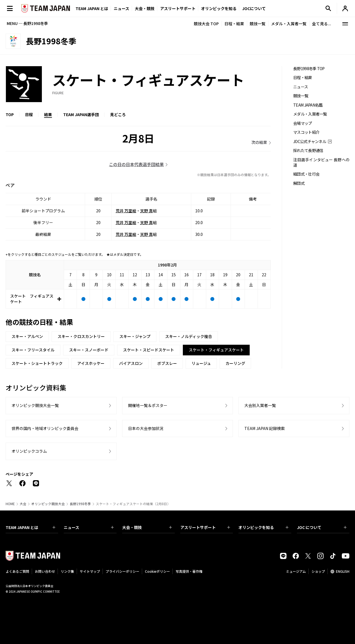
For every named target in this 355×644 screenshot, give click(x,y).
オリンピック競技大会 (48, 504)
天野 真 (146, 211)
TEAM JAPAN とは (30, 527)
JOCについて (254, 8)
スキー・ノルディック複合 (189, 336)
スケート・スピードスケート (149, 350)
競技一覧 (258, 24)
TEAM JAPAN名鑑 (308, 105)
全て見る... (322, 24)
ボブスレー (167, 363)
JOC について (322, 527)
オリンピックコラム (29, 451)
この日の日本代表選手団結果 (136, 164)
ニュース (121, 8)
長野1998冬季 (80, 504)
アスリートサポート (178, 8)
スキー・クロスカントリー (81, 336)
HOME (10, 504)
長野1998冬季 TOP (309, 69)
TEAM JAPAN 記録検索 (265, 428)
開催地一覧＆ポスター (148, 405)
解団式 (299, 183)
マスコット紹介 (306, 132)
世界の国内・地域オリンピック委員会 (45, 428)
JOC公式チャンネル (310, 142)
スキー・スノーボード (89, 350)
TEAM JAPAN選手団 (81, 114)
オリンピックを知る (219, 8)
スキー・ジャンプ (135, 336)
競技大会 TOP (206, 24)
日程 (29, 114)
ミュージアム (296, 571)
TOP (10, 114)
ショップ (318, 571)
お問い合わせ (45, 571)
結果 (48, 114)
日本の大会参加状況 (146, 428)
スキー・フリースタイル (33, 350)
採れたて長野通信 (308, 150)
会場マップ (303, 123)
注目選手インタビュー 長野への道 (321, 162)
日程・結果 (234, 24)
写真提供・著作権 (189, 571)
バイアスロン (131, 363)
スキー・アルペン (27, 336)
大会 (23, 504)
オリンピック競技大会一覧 (35, 405)
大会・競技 (147, 527)
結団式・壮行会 (306, 174)
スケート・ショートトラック (37, 363)
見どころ (118, 114)
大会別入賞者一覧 (260, 405)
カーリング (235, 363)
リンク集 (67, 571)
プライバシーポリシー (122, 571)
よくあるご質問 (17, 571)
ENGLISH (343, 571)
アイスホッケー (91, 363)
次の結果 (259, 142)
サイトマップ (90, 571)
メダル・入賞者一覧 (289, 24)
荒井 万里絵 (126, 211)
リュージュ (201, 363)
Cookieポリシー (157, 571)
